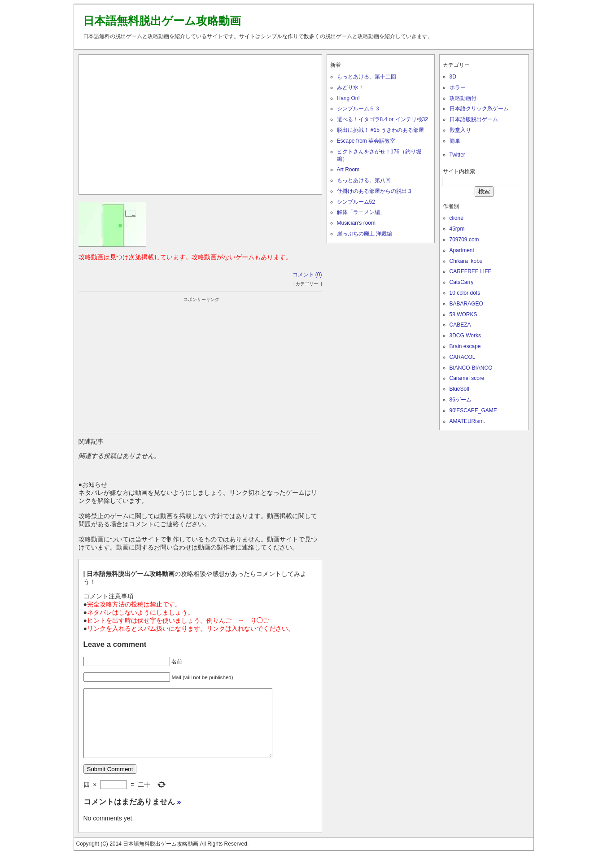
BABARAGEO (466, 304)
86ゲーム (461, 400)
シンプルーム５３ (358, 109)
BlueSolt (460, 389)
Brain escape (465, 346)
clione (456, 218)
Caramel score (467, 378)
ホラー (458, 87)
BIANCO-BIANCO (471, 368)
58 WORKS (463, 314)
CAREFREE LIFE (471, 271)
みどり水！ (350, 87)
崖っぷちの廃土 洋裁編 (365, 234)
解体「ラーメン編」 (361, 212)
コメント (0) (307, 275)
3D (453, 77)
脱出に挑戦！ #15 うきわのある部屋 (381, 130)
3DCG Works (465, 336)
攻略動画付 (463, 98)
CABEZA (460, 325)
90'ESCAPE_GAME (473, 410)
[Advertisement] (200, 122)
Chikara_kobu (466, 261)
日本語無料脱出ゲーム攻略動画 (162, 21)
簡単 (455, 141)
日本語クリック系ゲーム (479, 109)
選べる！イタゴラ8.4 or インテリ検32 (382, 119)
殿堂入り (460, 130)
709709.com (464, 240)
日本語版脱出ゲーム (474, 119)
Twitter (457, 155)
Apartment (462, 250)
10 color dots (465, 293)
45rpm (457, 229)
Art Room (348, 170)
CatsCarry (462, 282)
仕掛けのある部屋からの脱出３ (375, 191)
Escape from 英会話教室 (366, 141)
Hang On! (348, 98)
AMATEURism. (467, 421)
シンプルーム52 (356, 202)
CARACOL (463, 357)
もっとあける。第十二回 (367, 77)
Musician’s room (356, 223)
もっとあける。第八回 (364, 180)
